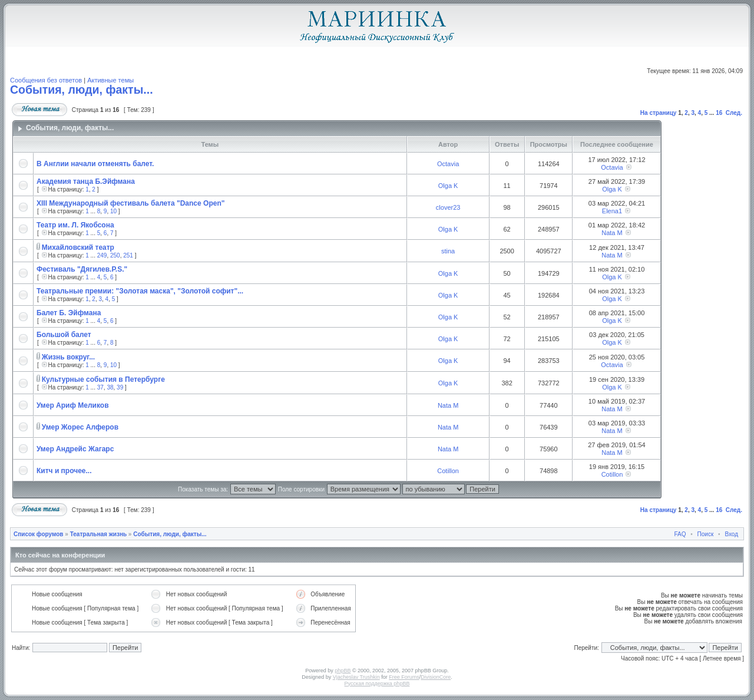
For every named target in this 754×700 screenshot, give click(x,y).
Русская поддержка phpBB (377, 684)
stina (448, 251)
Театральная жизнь (98, 534)
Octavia (448, 164)
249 (102, 255)
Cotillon (448, 471)
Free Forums (404, 677)
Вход (731, 534)
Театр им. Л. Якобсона (75, 225)
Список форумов (39, 534)
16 (719, 113)
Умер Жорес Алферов (80, 427)
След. (734, 113)
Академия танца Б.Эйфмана (86, 181)
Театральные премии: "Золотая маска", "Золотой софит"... (140, 291)
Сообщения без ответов (46, 80)
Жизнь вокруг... (68, 357)
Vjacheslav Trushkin (356, 677)
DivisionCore (436, 677)
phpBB (343, 671)
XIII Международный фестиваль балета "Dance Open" (130, 203)
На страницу (659, 113)
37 (100, 387)
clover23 (448, 207)
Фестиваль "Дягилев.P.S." (82, 269)
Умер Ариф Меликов (73, 405)
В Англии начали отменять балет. (95, 164)
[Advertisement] (700, 310)
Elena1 (612, 211)
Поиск (706, 534)
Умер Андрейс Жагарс (75, 449)
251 (128, 255)
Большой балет (64, 335)
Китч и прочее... (64, 471)
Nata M (612, 233)
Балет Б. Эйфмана (69, 313)
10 (113, 211)
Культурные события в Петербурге (103, 379)
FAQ (680, 534)
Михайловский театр (78, 247)
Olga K (448, 186)
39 (120, 387)
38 (110, 387)
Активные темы (110, 80)
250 (115, 255)
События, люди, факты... (82, 90)
